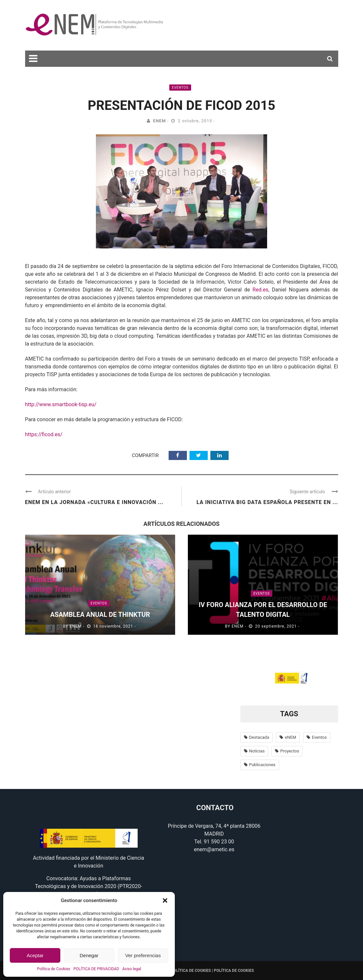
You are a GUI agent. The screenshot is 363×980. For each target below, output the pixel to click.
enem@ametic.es (214, 849)
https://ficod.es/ (44, 434)
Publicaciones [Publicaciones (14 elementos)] (262, 765)
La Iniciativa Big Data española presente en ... (267, 502)
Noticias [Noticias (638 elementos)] (257, 751)
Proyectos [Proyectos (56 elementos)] (290, 751)
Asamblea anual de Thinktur (100, 615)
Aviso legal (132, 969)
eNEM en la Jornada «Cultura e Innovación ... (94, 502)
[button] (165, 900)
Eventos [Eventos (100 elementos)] (319, 737)
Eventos (180, 88)
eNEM (159, 121)
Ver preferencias (143, 955)
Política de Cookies (53, 969)
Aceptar (35, 955)
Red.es (260, 290)
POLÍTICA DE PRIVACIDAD (96, 969)
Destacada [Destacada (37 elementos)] (259, 737)
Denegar (89, 955)
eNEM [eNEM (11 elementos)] (290, 737)
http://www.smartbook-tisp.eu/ (61, 404)
